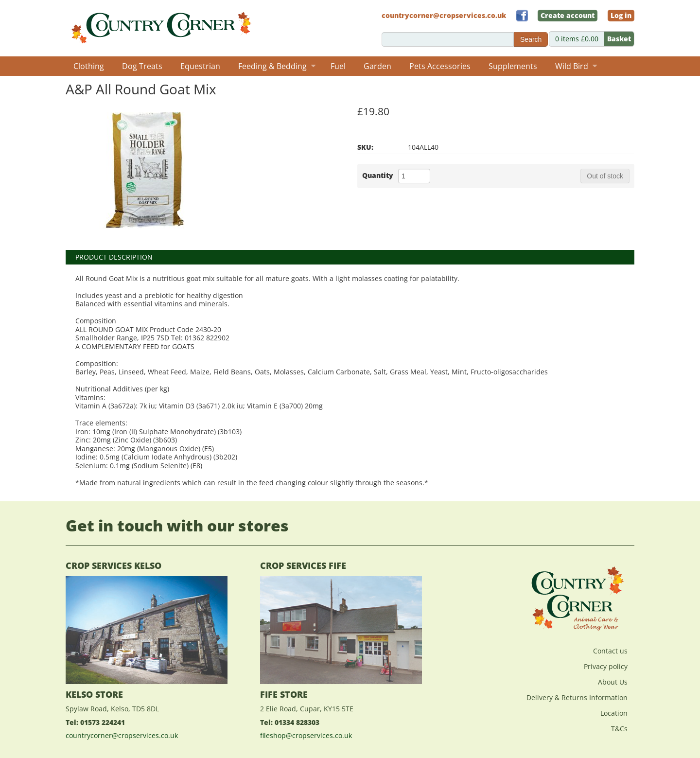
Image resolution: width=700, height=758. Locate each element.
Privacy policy (606, 666)
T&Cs (619, 729)
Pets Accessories (440, 66)
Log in (621, 15)
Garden (377, 66)
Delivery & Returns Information (577, 697)
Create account (568, 15)
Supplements (513, 66)
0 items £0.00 (595, 39)
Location (614, 713)
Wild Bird (576, 66)
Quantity (378, 175)
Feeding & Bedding (277, 66)
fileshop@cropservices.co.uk (306, 735)
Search (531, 39)
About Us (613, 682)
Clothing (89, 66)
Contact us (610, 651)
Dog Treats (142, 66)
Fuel (338, 66)
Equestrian (200, 66)
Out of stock (605, 176)
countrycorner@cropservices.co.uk (122, 735)
